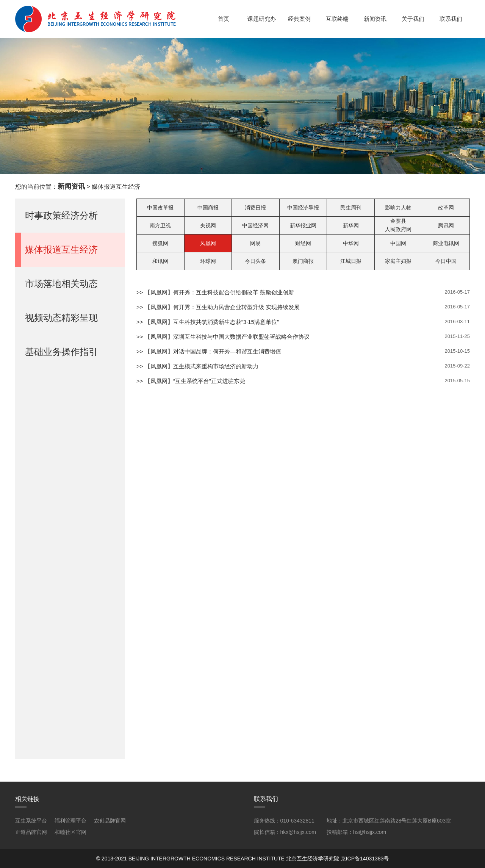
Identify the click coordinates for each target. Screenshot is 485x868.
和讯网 (160, 261)
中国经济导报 (303, 208)
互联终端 (337, 19)
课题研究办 (262, 19)
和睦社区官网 (70, 832)
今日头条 (255, 261)
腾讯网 (446, 225)
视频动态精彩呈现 (61, 318)
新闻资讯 (375, 19)
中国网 (398, 243)
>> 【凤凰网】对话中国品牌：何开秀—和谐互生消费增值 (209, 351)
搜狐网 (160, 243)
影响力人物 (398, 208)
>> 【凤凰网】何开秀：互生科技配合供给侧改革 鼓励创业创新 (215, 292)
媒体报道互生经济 (61, 249)
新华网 (351, 225)
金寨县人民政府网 (398, 225)
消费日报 (255, 208)
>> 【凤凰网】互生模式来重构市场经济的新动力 (197, 366)
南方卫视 (160, 225)
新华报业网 (303, 225)
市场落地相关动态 (61, 284)
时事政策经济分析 (61, 215)
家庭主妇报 (398, 261)
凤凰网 (208, 243)
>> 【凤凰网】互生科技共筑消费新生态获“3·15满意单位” (208, 322)
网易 (255, 243)
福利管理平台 (70, 821)
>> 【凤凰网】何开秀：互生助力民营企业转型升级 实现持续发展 (218, 307)
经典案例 (299, 19)
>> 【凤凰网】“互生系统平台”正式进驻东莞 (191, 381)
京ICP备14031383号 (365, 859)
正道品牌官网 (31, 832)
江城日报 (351, 261)
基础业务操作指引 (61, 352)
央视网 (208, 225)
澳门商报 (303, 261)
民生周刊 (351, 208)
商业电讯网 (446, 243)
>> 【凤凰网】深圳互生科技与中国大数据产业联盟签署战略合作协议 (223, 337)
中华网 (351, 243)
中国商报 (208, 208)
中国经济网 (255, 225)
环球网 (208, 261)
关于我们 (413, 19)
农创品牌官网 (110, 821)
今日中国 (446, 261)
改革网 (446, 208)
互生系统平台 (31, 821)
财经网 (303, 243)
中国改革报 (160, 208)
